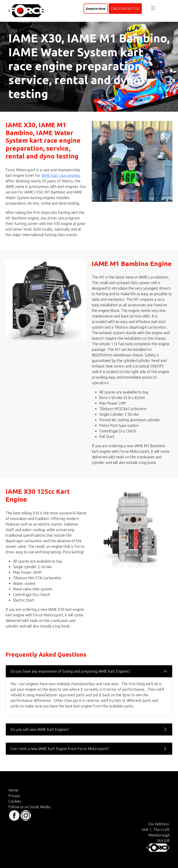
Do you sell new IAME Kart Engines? (40, 729)
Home (13, 790)
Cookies (15, 801)
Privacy (14, 796)
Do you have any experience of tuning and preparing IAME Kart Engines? (70, 671)
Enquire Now (96, 9)
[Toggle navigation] (153, 8)
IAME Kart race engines (61, 175)
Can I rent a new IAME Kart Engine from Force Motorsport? (60, 749)
